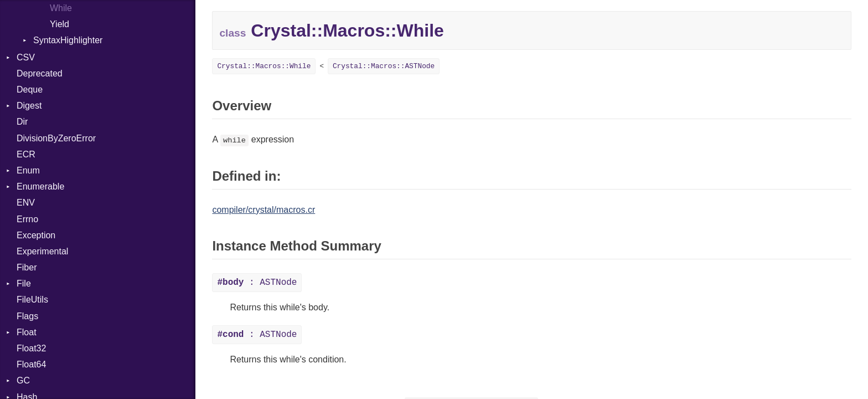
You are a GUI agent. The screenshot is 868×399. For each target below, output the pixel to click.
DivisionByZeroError (56, 138)
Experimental (42, 251)
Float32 (31, 348)
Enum (28, 170)
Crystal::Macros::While (264, 66)
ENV (26, 203)
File (24, 283)
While (61, 8)
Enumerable (40, 186)
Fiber (27, 267)
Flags (27, 316)
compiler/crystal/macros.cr (263, 210)
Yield (60, 24)
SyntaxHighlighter (68, 40)
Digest (29, 106)
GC (23, 380)
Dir (22, 122)
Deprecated (40, 73)
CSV (26, 57)
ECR (26, 154)
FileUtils (32, 300)
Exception (36, 235)
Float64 (31, 364)
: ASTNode (257, 283)
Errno (27, 219)
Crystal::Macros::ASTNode (384, 66)
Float (27, 332)
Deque (30, 89)
